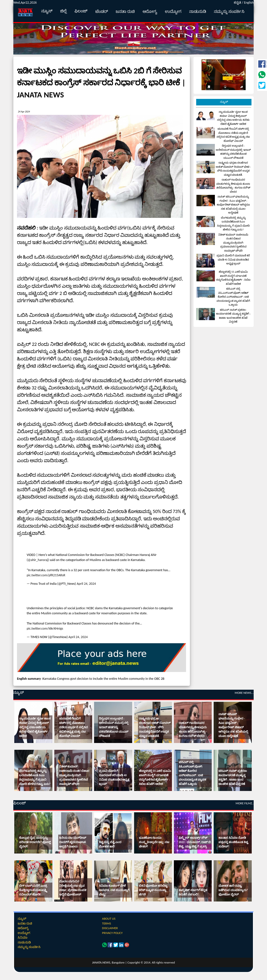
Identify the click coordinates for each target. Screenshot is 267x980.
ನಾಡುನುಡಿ (198, 12)
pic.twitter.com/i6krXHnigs (45, 628)
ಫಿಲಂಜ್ (81, 11)
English (249, 3)
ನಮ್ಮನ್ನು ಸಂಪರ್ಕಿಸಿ (229, 12)
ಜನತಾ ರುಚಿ (125, 12)
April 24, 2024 (86, 584)
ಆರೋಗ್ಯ (150, 12)
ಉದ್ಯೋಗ (173, 12)
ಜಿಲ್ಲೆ (63, 11)
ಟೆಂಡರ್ (102, 12)
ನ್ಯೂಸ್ (47, 11)
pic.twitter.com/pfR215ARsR (46, 575)
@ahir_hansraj (38, 560)
